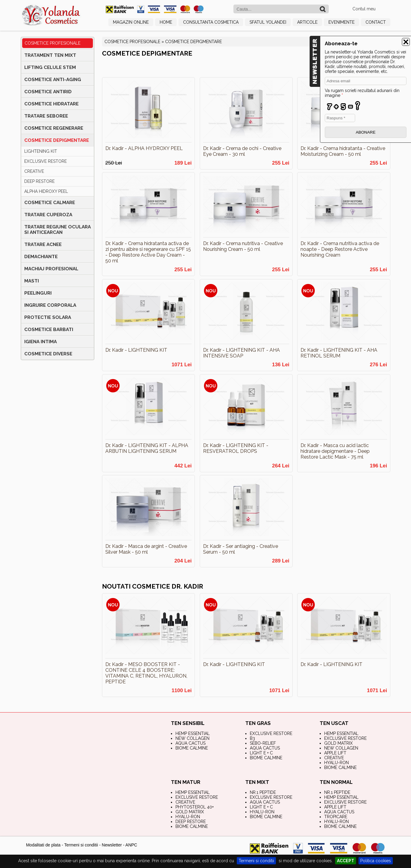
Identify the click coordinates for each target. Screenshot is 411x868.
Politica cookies (376, 861)
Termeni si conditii (256, 861)
